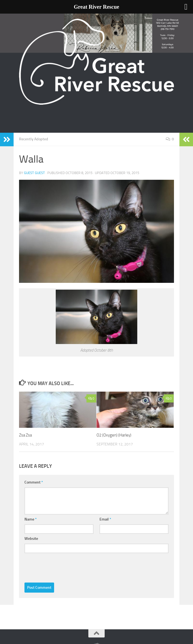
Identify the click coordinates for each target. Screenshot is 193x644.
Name (31, 519)
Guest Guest (34, 173)
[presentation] (66, 566)
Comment (34, 482)
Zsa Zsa (25, 435)
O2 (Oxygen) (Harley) (114, 435)
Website (31, 539)
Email (105, 519)
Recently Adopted (34, 139)
